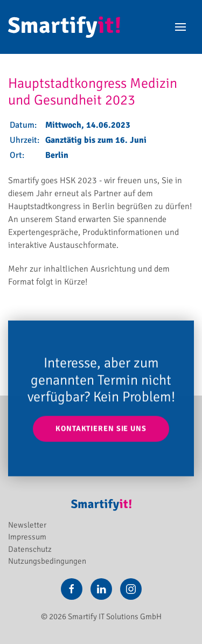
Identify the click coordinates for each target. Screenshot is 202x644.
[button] (180, 27)
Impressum (27, 537)
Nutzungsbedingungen (47, 561)
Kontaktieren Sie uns (101, 429)
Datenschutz (30, 549)
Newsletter (27, 525)
